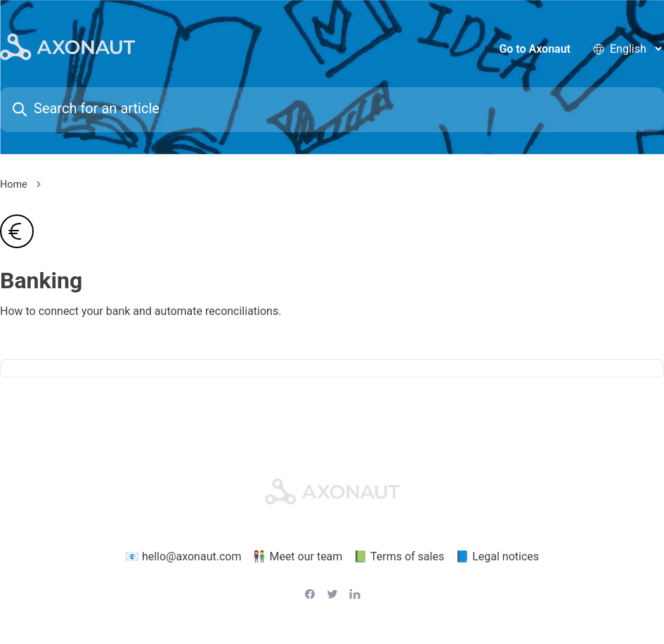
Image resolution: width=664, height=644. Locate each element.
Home (14, 185)
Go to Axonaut (535, 49)
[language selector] (636, 49)
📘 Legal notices (497, 556)
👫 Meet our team (297, 556)
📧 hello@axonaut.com (183, 556)
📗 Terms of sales (399, 556)
